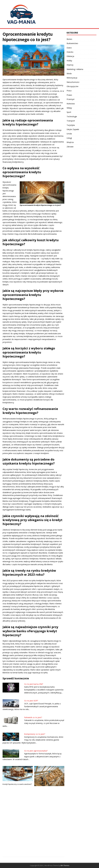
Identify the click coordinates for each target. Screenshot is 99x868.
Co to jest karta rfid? (34, 684)
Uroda (69, 134)
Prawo (69, 95)
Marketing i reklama (75, 69)
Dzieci (69, 48)
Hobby (69, 61)
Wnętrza (70, 142)
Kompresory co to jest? (35, 734)
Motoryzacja (72, 78)
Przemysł (71, 99)
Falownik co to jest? (33, 717)
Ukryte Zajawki (73, 129)
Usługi (69, 138)
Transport (71, 121)
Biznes (69, 39)
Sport (69, 112)
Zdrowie (70, 147)
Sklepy (69, 108)
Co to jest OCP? (31, 701)
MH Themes (65, 865)
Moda (69, 73)
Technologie (72, 116)
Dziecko (70, 52)
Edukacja (70, 56)
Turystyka (71, 125)
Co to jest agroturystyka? (36, 751)
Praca (69, 91)
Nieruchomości (73, 82)
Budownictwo (72, 43)
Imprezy (70, 65)
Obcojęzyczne (73, 86)
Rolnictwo (71, 104)
